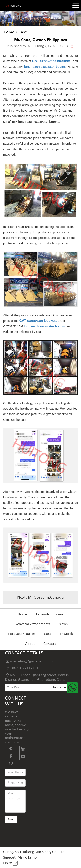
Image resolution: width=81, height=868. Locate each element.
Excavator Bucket (22, 634)
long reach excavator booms (45, 67)
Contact (50, 644)
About (30, 644)
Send (11, 820)
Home (9, 32)
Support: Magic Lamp (20, 858)
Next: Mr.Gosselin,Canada (40, 598)
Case (23, 32)
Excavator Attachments (32, 624)
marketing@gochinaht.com (31, 661)
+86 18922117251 (24, 668)
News (63, 624)
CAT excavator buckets (51, 61)
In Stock (67, 634)
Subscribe (59, 688)
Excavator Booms (50, 614)
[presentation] (38, 835)
